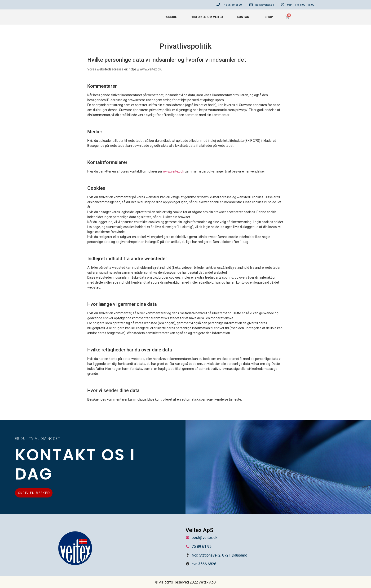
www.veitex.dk (173, 171)
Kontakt (244, 17)
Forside (171, 17)
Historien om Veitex (207, 17)
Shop (269, 17)
